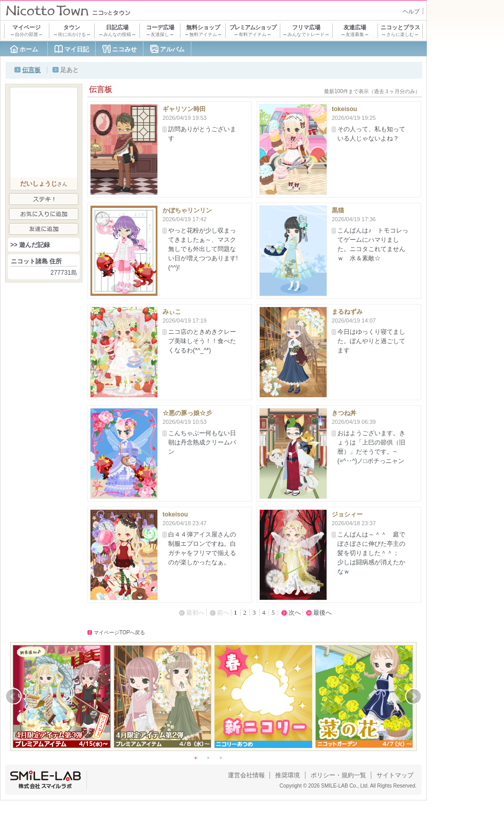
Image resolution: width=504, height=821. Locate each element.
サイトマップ (395, 775)
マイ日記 (77, 49)
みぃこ (172, 312)
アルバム (172, 49)
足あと (69, 70)
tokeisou (344, 109)
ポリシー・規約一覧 (338, 775)
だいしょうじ (39, 184)
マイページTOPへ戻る (119, 632)
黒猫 (338, 210)
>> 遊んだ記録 (30, 245)
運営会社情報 (246, 775)
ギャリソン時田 (184, 109)
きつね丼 (344, 413)
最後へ (322, 613)
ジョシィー (347, 514)
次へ (295, 613)
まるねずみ (347, 312)
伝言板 (31, 70)
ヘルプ (411, 11)
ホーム (29, 49)
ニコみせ (124, 49)
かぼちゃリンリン (187, 210)
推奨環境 (287, 775)
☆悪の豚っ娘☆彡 (187, 413)
